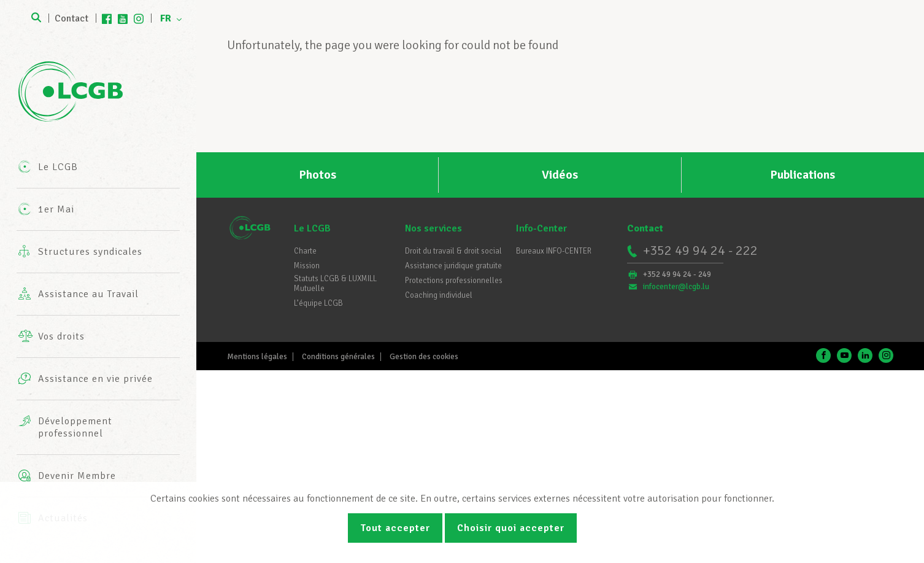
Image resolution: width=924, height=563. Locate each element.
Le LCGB (312, 228)
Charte (305, 251)
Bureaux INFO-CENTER (554, 251)
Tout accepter (395, 528)
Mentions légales (257, 357)
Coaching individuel (439, 295)
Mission (307, 266)
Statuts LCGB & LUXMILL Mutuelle (335, 284)
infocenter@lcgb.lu (676, 287)
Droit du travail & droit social (453, 251)
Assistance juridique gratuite (453, 266)
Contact (71, 18)
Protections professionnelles (454, 281)
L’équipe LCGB (318, 303)
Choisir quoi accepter (511, 528)
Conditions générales (338, 357)
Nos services (433, 228)
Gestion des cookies (424, 357)
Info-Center (541, 228)
